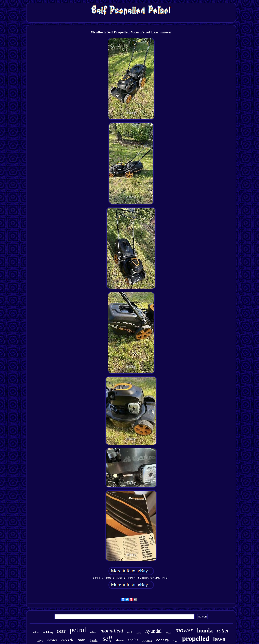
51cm (176, 641)
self (107, 638)
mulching (48, 632)
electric (68, 640)
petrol (78, 630)
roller (223, 631)
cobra (40, 641)
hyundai (153, 631)
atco (93, 632)
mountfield (112, 631)
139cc (139, 633)
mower (184, 630)
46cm (36, 632)
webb (130, 632)
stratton (147, 641)
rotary (163, 640)
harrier (94, 640)
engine (133, 640)
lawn (219, 639)
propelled (196, 639)
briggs (169, 633)
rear (61, 631)
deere (120, 640)
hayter (52, 640)
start (82, 640)
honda (205, 630)
